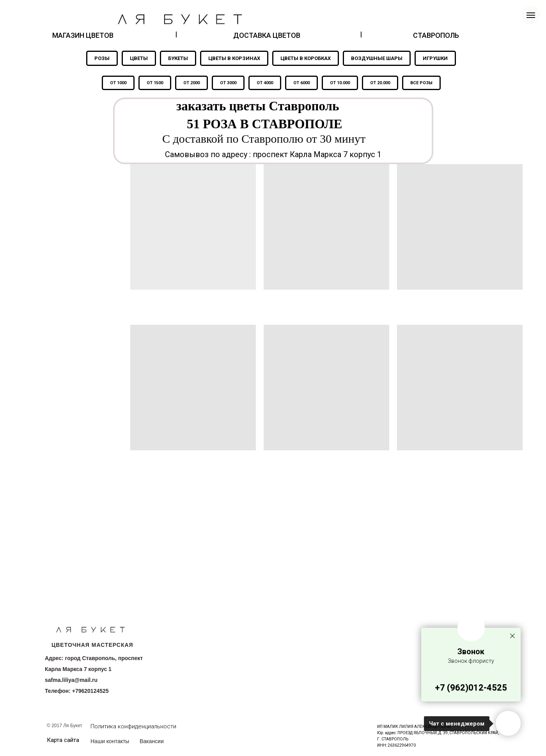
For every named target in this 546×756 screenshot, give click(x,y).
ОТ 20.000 (380, 83)
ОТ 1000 (118, 83)
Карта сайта (63, 740)
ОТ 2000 (191, 83)
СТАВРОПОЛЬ (436, 35)
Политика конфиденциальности (133, 726)
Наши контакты (110, 741)
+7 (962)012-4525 (471, 688)
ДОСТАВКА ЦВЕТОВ (267, 35)
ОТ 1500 (155, 83)
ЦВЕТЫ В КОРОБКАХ (306, 58)
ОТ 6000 (301, 83)
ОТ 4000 (265, 83)
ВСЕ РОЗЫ (421, 83)
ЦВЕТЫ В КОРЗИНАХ (234, 58)
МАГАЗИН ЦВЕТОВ (83, 35)
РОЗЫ (102, 58)
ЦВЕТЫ (139, 58)
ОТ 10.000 (340, 83)
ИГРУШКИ (435, 58)
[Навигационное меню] (531, 15)
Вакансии (152, 741)
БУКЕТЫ (178, 58)
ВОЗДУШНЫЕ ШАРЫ (377, 58)
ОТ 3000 (228, 83)
